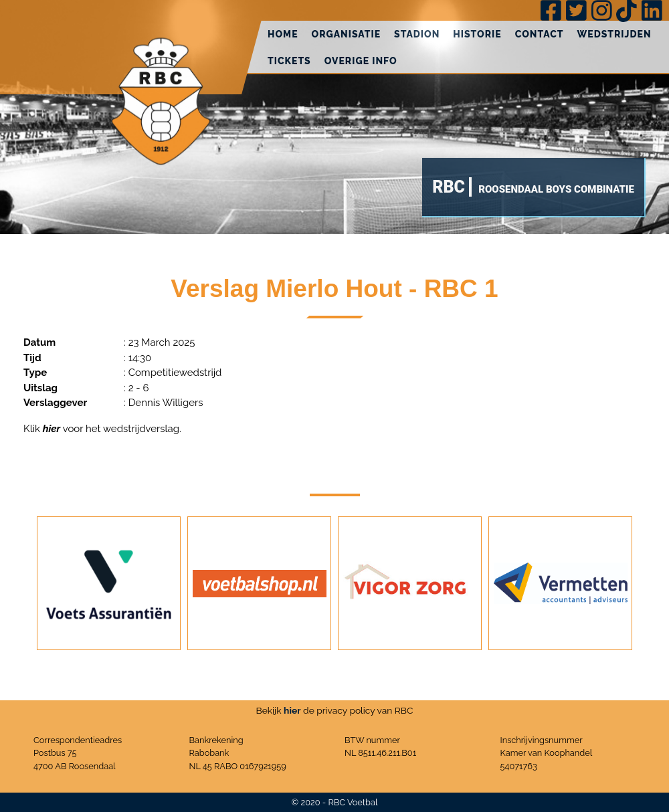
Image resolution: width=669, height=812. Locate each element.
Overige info (361, 61)
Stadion (417, 34)
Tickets (289, 61)
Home (283, 34)
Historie (477, 34)
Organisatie (347, 34)
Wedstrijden (614, 34)
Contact (540, 34)
